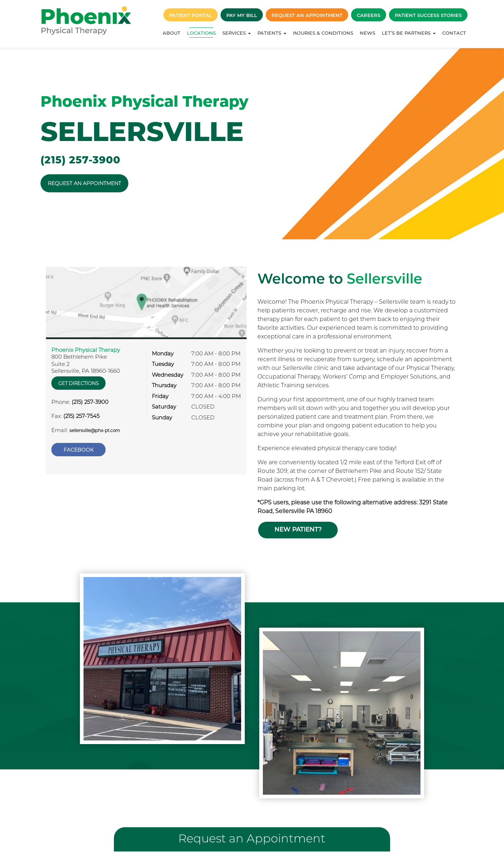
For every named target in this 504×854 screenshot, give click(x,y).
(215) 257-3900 (80, 160)
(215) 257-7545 (81, 413)
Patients (272, 33)
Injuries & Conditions (323, 33)
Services (237, 33)
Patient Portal (191, 15)
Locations (201, 33)
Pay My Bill (242, 15)
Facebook (79, 444)
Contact (454, 33)
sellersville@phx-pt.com (95, 428)
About (172, 33)
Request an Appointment (307, 15)
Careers (369, 15)
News (368, 33)
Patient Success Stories (428, 15)
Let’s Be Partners (409, 33)
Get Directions (79, 380)
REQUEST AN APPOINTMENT (84, 183)
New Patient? (297, 526)
